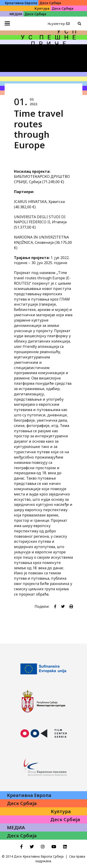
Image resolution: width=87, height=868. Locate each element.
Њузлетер (56, 24)
